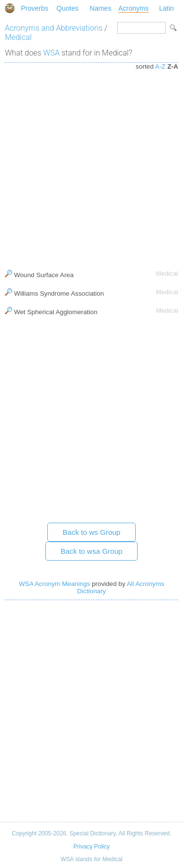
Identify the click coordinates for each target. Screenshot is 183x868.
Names (101, 8)
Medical (18, 37)
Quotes (68, 8)
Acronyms (133, 8)
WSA (52, 53)
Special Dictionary (10, 8)
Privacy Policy (91, 847)
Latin (166, 8)
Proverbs (35, 8)
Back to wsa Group (91, 551)
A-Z (160, 66)
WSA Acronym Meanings (55, 584)
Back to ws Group (91, 532)
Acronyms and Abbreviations (54, 28)
